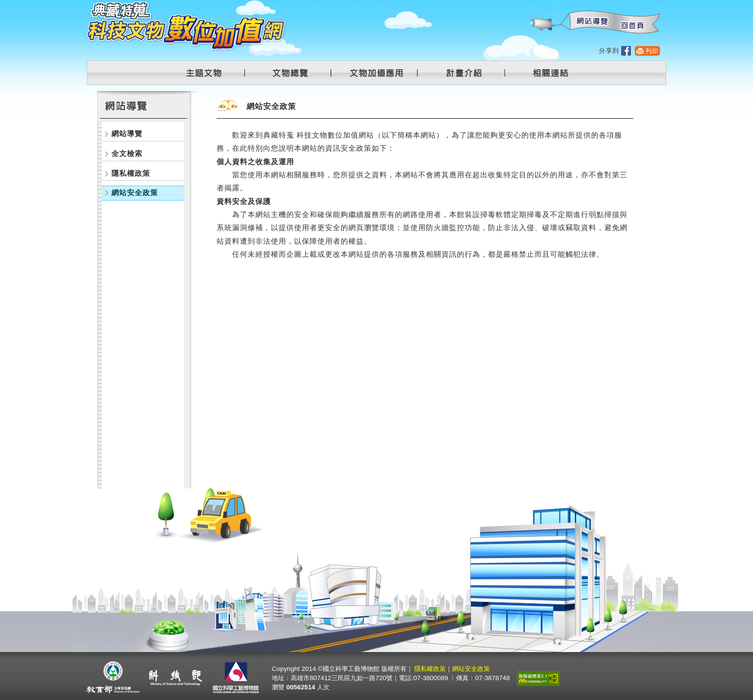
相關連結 (545, 73)
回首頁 (632, 23)
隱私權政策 (131, 173)
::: (530, 5)
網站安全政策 (135, 193)
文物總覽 (295, 73)
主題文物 (210, 73)
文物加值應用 (380, 73)
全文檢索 (127, 153)
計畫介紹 (466, 73)
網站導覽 (590, 23)
